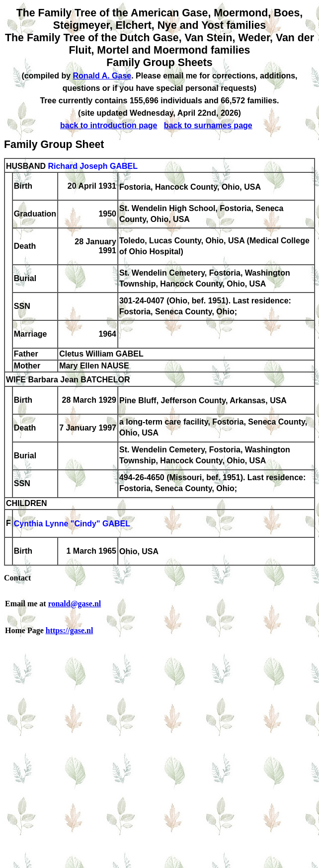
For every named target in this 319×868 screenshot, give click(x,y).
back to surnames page (208, 125)
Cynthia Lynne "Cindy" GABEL (72, 524)
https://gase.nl (70, 630)
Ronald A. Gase (102, 76)
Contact (17, 578)
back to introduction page (109, 125)
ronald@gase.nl (75, 604)
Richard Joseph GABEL (92, 166)
